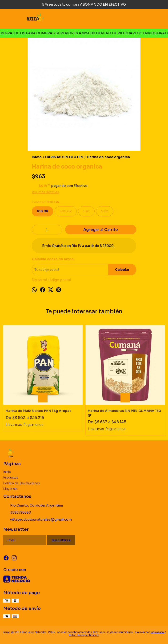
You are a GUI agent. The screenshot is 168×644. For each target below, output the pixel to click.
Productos (11, 477)
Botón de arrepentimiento (84, 635)
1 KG (86, 211)
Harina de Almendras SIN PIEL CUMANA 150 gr (124, 413)
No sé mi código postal (51, 280)
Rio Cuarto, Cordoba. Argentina (33, 505)
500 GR (66, 211)
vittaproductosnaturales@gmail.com (38, 519)
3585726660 (17, 512)
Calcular (122, 270)
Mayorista (10, 489)
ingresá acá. (158, 632)
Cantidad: (46, 202)
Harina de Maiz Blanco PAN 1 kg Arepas (38, 411)
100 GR (42, 211)
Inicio (7, 472)
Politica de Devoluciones (22, 483)
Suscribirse (61, 540)
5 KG (105, 211)
